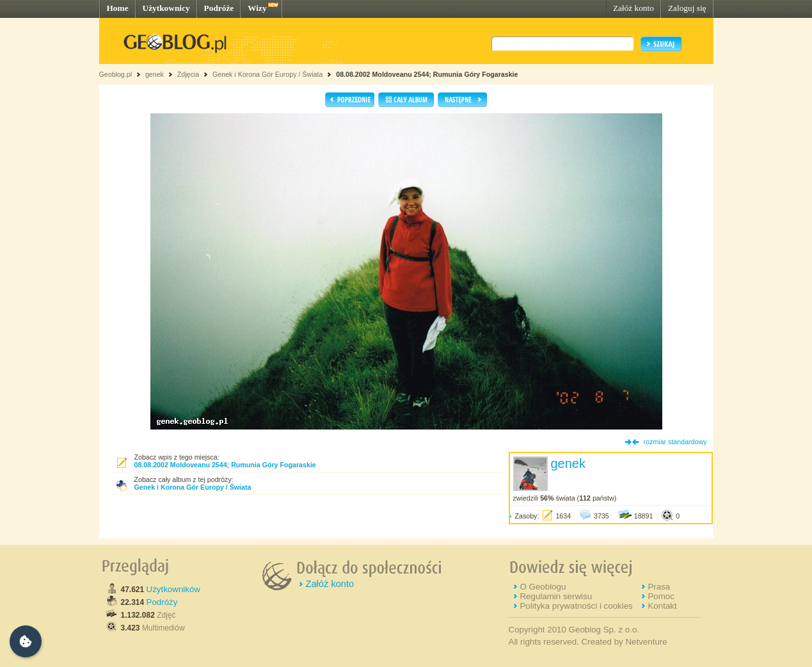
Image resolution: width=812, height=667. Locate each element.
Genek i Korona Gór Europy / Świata (267, 74)
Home (118, 8)
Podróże (219, 8)
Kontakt (662, 606)
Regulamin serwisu (556, 596)
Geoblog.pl (116, 74)
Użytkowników (173, 589)
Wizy (257, 8)
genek (155, 74)
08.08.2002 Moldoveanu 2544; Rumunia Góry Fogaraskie (427, 74)
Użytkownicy (166, 8)
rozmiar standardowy (675, 442)
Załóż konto (633, 8)
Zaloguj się (687, 8)
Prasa (659, 587)
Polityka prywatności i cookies (576, 606)
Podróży (162, 602)
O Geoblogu (543, 587)
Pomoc (661, 596)
